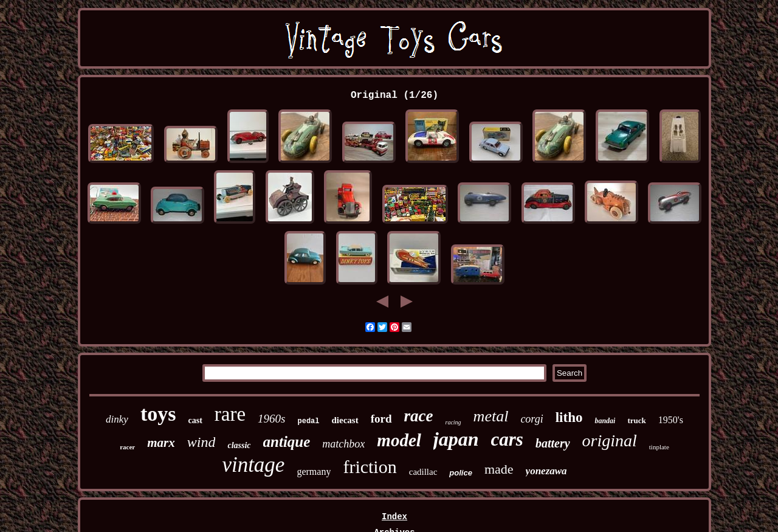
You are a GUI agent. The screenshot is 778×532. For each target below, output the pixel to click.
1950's (671, 420)
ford (381, 419)
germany (314, 472)
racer (127, 447)
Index (394, 517)
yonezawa (546, 471)
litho (569, 417)
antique (287, 442)
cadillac (423, 472)
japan (456, 439)
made (499, 469)
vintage (253, 465)
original (610, 440)
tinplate (659, 447)
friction (370, 467)
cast (195, 420)
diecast (345, 420)
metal (491, 416)
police (461, 473)
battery (553, 443)
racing (453, 422)
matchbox (343, 444)
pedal (309, 421)
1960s (271, 419)
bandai (605, 421)
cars (507, 439)
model (399, 440)
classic (239, 445)
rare (230, 414)
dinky (117, 419)
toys (158, 414)
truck (636, 420)
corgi (532, 419)
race (419, 416)
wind (201, 442)
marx (161, 443)
